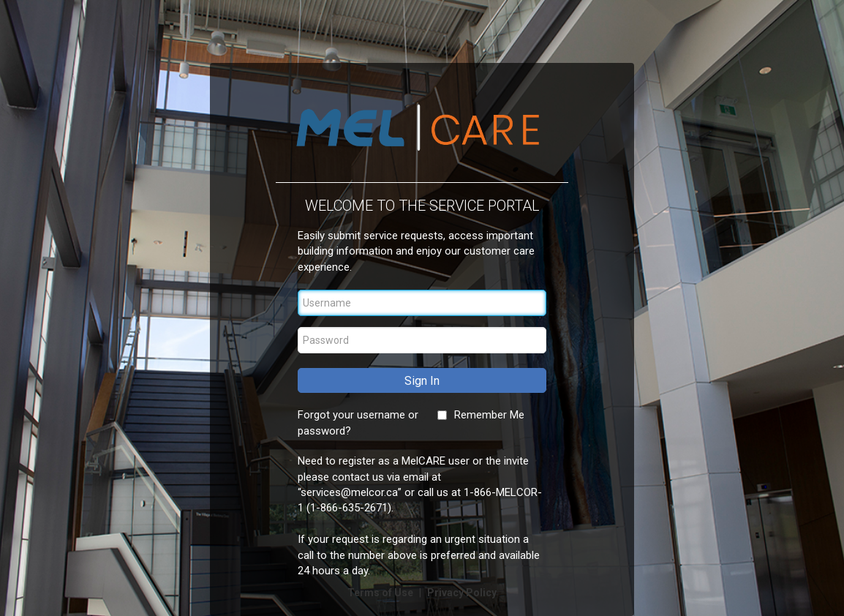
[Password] (422, 340)
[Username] (422, 303)
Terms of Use (381, 593)
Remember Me (489, 415)
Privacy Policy (462, 593)
